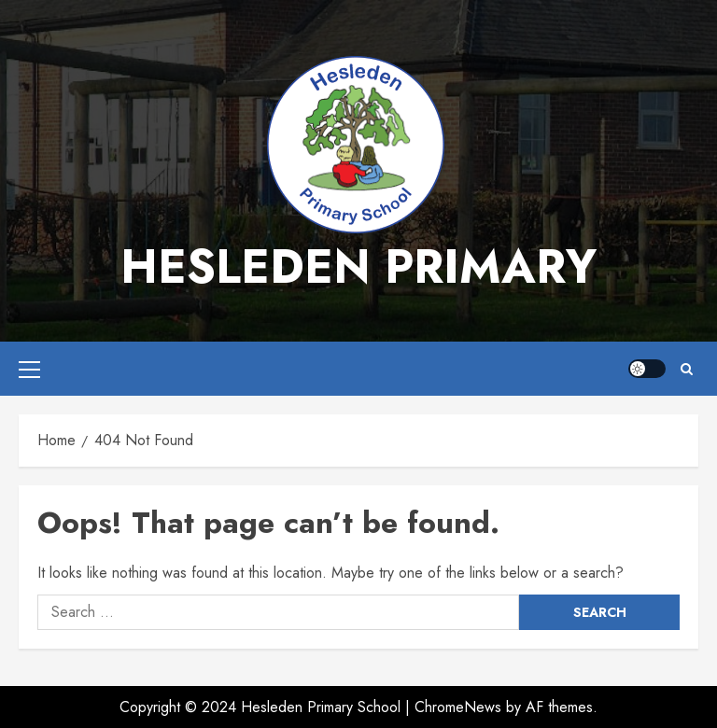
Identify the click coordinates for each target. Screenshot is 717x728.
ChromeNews (458, 707)
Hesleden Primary (358, 266)
